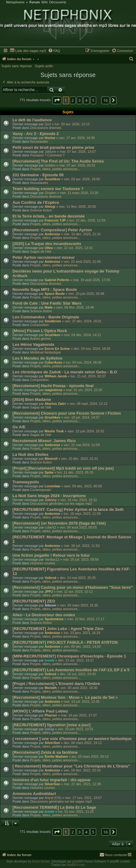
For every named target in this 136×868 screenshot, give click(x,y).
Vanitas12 (52, 559)
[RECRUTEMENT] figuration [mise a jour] (51, 725)
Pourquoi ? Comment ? (47, 155)
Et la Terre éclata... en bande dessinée (49, 216)
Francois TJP (55, 220)
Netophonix (15, 2)
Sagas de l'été (41, 251)
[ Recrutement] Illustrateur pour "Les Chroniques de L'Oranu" (71, 766)
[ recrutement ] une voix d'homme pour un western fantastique (72, 739)
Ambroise (52, 234)
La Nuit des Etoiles (30, 454)
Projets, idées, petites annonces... (55, 169)
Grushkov (52, 179)
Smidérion (53, 321)
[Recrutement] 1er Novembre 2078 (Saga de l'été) (59, 523)
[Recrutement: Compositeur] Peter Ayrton (52, 230)
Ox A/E (19, 427)
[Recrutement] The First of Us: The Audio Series (58, 161)
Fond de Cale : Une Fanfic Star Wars (47, 303)
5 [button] (93, 100)
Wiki (45, 2)
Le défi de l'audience (32, 120)
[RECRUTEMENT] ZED (34, 601)
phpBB (77, 861)
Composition (39, 325)
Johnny (51, 500)
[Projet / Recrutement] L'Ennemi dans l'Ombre (56, 684)
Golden (50, 165)
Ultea (49, 248)
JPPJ (49, 591)
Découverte (58, 2)
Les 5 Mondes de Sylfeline (37, 358)
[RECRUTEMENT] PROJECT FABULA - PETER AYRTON (65, 642)
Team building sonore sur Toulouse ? (48, 189)
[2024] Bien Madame (32, 399)
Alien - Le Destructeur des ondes (44, 615)
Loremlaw (52, 486)
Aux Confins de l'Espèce (36, 202)
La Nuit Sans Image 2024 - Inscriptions (49, 496)
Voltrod (51, 578)
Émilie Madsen (56, 756)
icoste (50, 660)
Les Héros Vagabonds (33, 344)
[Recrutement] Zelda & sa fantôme (45, 752)
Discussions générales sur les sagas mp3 (61, 504)
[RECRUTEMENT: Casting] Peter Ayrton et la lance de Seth (68, 509)
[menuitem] (28, 51)
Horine (50, 138)
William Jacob (56, 376)
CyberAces (53, 362)
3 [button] (80, 100)
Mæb (49, 307)
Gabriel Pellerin (57, 280)
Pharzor (51, 715)
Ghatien (51, 193)
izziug (49, 729)
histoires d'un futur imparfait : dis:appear (52, 780)
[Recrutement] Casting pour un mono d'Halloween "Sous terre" (73, 587)
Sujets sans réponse (17, 66)
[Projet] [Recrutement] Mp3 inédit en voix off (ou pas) (63, 468)
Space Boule (55, 294)
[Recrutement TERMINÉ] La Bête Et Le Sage (54, 807)
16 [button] (105, 100)
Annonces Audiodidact (34, 794)
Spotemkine (54, 619)
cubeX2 (50, 527)
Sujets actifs (44, 66)
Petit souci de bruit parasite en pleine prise (53, 147)
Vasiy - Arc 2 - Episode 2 (36, 134)
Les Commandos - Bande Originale (46, 317)
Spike (49, 472)
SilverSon (52, 743)
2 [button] (73, 100)
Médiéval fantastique (45, 352)
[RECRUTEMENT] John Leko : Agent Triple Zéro (58, 629)
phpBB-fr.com (76, 865)
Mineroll (51, 459)
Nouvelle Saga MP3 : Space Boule (45, 289)
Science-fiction (41, 210)
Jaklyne (50, 152)
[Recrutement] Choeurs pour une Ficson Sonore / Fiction (67, 413)
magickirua (54, 390)
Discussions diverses (46, 128)
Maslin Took (54, 431)
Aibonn (51, 605)
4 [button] (86, 100)
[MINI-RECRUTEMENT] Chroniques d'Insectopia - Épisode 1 (69, 656)
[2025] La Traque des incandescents (47, 244)
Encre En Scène (57, 349)
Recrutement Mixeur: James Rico (44, 441)
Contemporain (41, 490)
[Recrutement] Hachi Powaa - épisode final (53, 386)
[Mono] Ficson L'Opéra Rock (40, 331)
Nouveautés (39, 141)
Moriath (51, 688)
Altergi (50, 207)
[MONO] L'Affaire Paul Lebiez (40, 711)
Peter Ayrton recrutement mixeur (44, 257)
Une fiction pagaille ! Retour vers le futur (51, 555)
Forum (35, 2)
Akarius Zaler (55, 404)
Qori (48, 124)
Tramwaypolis (26, 482)
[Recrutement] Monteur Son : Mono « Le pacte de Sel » (65, 697)
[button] (57, 100)
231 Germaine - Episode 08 (38, 175)
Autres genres (40, 339)
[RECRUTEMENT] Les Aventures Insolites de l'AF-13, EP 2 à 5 (71, 670)
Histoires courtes (43, 563)
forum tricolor (41, 861)
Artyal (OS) (53, 798)
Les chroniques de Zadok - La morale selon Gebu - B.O (65, 372)
